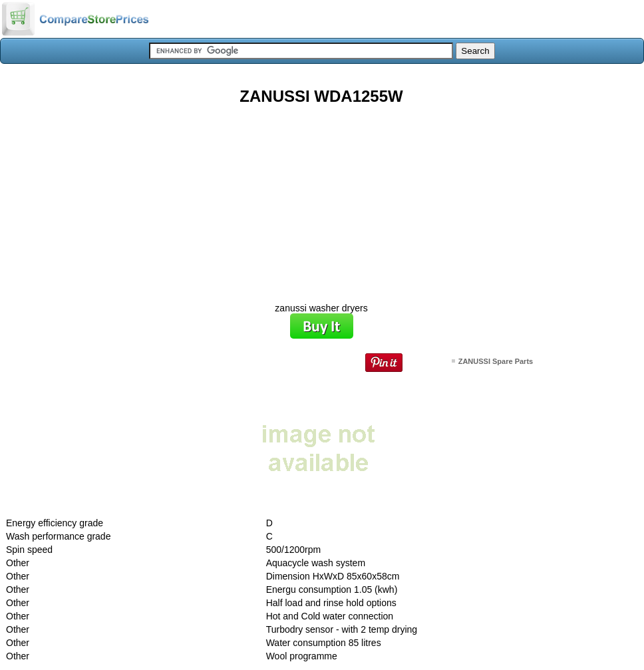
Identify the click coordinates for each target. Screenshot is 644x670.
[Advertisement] (321, 199)
